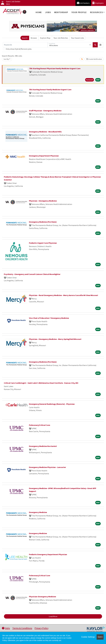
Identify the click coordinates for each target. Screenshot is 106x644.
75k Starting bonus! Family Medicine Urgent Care (50, 89)
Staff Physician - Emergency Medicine (45, 111)
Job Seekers (83, 3)
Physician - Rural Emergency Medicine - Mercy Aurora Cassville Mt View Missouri (63, 295)
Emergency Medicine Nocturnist (43, 446)
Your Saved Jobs (78, 38)
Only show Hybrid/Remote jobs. (19, 49)
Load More (53, 616)
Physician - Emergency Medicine (43, 201)
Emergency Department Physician (44, 156)
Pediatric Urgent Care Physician (43, 243)
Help (6, 628)
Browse (34, 38)
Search (25, 38)
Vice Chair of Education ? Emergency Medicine (49, 318)
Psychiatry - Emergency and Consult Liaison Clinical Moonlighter (32, 274)
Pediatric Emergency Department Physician (48, 554)
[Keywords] (25, 45)
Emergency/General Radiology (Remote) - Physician (52, 404)
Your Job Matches (61, 38)
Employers (98, 3)
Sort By (6, 59)
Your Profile (79, 12)
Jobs (48, 12)
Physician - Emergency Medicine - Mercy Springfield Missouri (55, 339)
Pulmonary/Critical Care (40, 425)
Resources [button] (96, 12)
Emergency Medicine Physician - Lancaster (47, 467)
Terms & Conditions (22, 628)
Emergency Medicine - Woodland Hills (45, 132)
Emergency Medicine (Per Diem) (43, 222)
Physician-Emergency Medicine (42, 597)
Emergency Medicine (38, 512)
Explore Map (45, 38)
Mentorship (61, 12)
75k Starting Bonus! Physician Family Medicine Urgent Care (55, 68)
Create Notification (94, 59)
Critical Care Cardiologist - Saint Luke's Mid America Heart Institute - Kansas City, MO (41, 383)
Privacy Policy (41, 628)
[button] (100, 45)
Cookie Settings (88, 637)
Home (39, 12)
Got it (100, 637)
